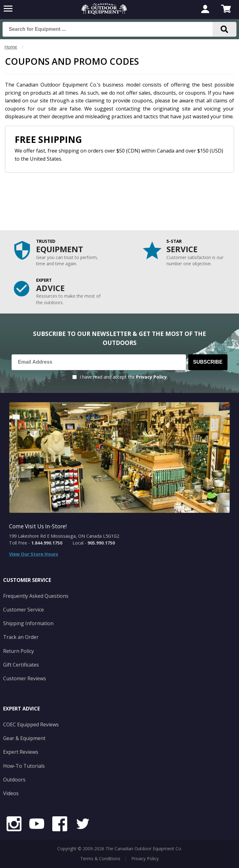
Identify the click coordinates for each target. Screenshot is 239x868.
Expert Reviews (21, 752)
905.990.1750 (101, 543)
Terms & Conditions (100, 859)
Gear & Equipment (24, 738)
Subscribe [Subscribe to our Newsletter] (208, 362)
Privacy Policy (151, 377)
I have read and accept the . (124, 377)
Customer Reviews (25, 678)
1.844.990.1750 (47, 543)
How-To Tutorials (24, 766)
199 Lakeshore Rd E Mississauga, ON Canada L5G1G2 (64, 536)
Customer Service (23, 610)
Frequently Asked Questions (36, 596)
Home (11, 47)
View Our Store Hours (34, 554)
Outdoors (14, 780)
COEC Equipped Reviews (31, 724)
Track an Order (21, 637)
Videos (11, 793)
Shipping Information (28, 623)
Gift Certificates (21, 665)
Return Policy (19, 651)
